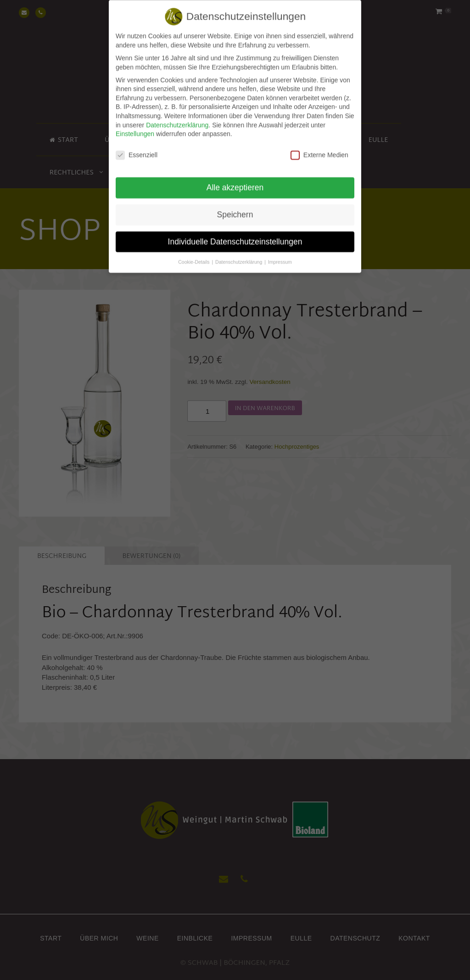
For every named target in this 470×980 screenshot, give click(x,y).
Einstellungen (135, 127)
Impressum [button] (280, 255)
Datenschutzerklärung (177, 118)
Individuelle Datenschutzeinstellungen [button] (235, 235)
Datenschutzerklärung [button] (239, 255)
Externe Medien (319, 148)
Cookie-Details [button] (194, 255)
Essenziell (137, 148)
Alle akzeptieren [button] (235, 180)
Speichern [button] (235, 208)
